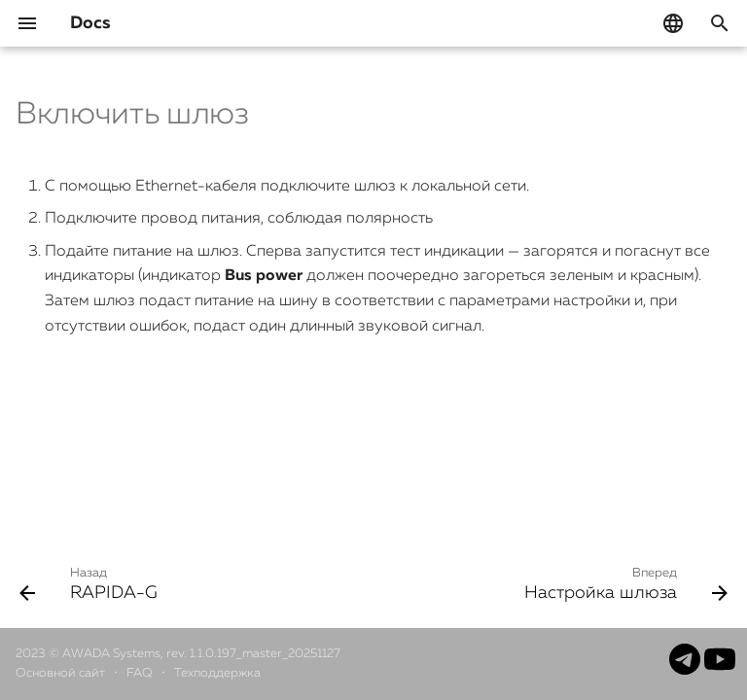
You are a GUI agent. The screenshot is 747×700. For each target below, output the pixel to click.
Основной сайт (62, 673)
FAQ (141, 673)
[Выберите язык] (673, 23)
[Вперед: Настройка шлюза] (622, 583)
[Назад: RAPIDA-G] (92, 583)
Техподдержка (217, 673)
